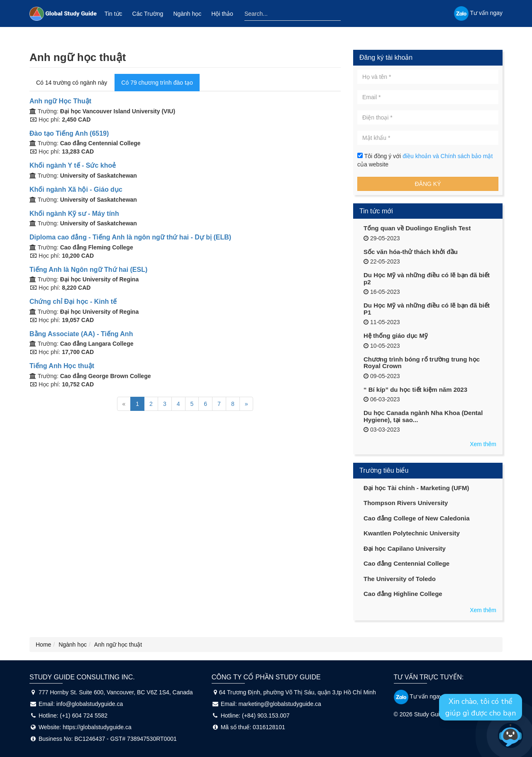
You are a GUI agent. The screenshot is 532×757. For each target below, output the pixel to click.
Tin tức (113, 14)
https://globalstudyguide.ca (97, 727)
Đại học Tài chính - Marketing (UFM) (416, 488)
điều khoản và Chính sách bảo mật (448, 156)
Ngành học (187, 14)
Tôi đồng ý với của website (425, 160)
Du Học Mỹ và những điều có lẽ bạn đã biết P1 (427, 309)
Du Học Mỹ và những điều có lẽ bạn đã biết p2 (427, 278)
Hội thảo (222, 14)
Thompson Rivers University (406, 503)
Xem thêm (483, 444)
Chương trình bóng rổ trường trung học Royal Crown (422, 363)
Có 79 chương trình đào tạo (157, 83)
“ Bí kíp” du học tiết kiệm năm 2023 (415, 389)
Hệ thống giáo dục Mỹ (396, 336)
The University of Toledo (400, 579)
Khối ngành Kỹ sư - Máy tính (74, 214)
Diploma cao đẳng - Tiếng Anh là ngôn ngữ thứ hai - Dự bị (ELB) (130, 237)
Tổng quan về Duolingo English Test (417, 228)
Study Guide (430, 714)
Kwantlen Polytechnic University (412, 533)
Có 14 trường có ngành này (72, 83)
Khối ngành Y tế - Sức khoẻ (73, 165)
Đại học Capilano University (405, 548)
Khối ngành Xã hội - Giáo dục (76, 189)
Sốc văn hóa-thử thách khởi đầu (411, 252)
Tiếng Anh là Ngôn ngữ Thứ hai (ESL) (88, 270)
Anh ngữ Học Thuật (60, 101)
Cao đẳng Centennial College (406, 563)
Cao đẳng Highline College (403, 594)
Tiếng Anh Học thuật (62, 366)
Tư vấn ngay (418, 696)
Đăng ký (428, 184)
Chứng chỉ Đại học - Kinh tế (73, 302)
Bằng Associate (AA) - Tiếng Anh (81, 334)
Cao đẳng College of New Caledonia (417, 518)
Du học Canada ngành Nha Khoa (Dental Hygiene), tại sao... (423, 416)
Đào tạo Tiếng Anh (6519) (69, 133)
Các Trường (148, 14)
